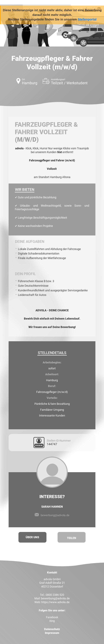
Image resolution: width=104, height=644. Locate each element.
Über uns (32, 537)
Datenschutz (52, 629)
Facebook (52, 617)
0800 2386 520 (55, 595)
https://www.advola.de (55, 602)
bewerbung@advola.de (55, 515)
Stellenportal (87, 19)
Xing (52, 621)
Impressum (52, 633)
